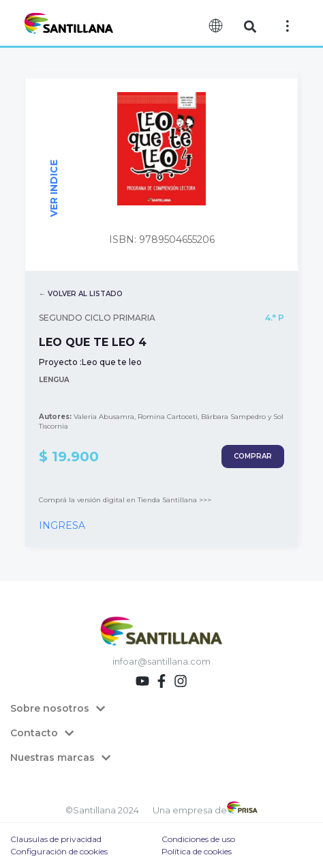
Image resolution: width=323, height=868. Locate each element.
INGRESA (62, 525)
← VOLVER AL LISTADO (81, 294)
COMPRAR (253, 456)
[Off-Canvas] (288, 26)
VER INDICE (54, 188)
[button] (250, 26)
